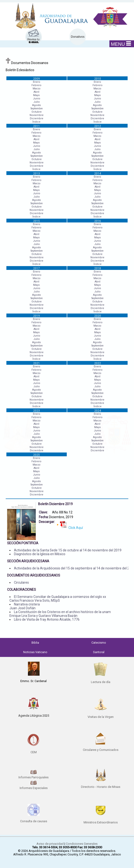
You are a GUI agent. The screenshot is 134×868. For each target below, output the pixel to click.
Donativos (78, 37)
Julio (37, 102)
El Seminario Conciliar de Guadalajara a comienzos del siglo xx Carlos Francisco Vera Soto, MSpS (58, 599)
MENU (121, 44)
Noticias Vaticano (35, 652)
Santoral (99, 652)
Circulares (21, 582)
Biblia (35, 643)
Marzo (37, 89)
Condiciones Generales (82, 844)
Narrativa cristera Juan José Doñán (25, 606)
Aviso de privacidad (50, 844)
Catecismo (99, 643)
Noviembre (37, 115)
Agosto (37, 105)
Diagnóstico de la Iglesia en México (40, 554)
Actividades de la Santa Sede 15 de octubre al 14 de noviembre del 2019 (68, 550)
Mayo (36, 95)
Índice (36, 122)
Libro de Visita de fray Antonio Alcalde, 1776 (47, 619)
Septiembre (37, 108)
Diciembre (37, 118)
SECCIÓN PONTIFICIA (23, 543)
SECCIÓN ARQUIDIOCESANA (28, 561)
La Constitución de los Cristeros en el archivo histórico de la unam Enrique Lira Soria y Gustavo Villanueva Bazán (60, 614)
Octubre (37, 112)
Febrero (36, 85)
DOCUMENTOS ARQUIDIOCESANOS (34, 575)
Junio (37, 99)
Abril (36, 92)
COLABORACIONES (22, 590)
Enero (37, 82)
